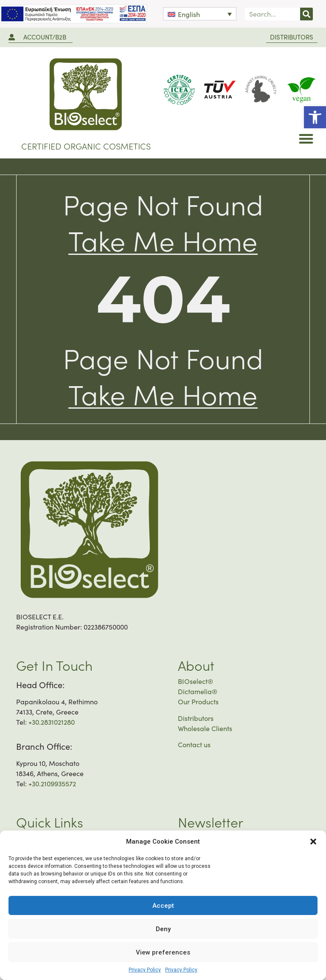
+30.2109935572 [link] (52, 784)
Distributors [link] (196, 718)
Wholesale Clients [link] (205, 728)
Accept (163, 906)
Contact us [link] (194, 744)
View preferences (163, 952)
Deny (163, 929)
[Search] (306, 14)
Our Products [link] (198, 702)
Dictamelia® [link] (198, 691)
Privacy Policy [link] (145, 970)
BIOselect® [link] (195, 681)
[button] (313, 842)
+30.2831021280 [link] (52, 722)
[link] (315, 117)
